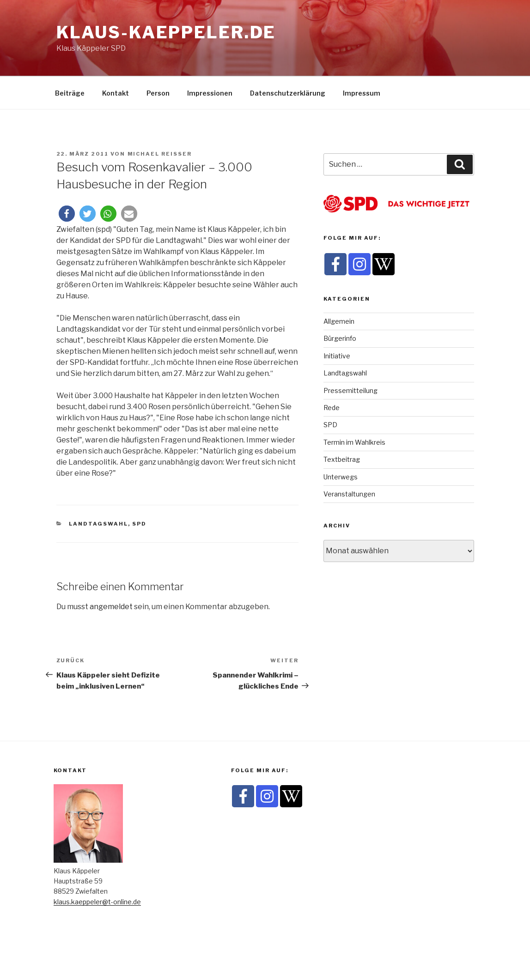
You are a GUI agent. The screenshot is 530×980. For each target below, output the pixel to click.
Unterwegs (341, 477)
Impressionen (210, 93)
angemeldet (111, 607)
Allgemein (339, 321)
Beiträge (70, 93)
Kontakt (116, 93)
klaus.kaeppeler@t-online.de (97, 902)
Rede (332, 408)
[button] (67, 214)
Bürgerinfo (340, 338)
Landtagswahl (98, 524)
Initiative (337, 356)
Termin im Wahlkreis (354, 442)
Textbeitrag (342, 459)
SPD (139, 524)
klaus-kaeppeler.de (166, 32)
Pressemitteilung (350, 390)
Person (158, 93)
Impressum (362, 93)
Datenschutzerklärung (288, 93)
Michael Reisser (160, 154)
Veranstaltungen (349, 494)
